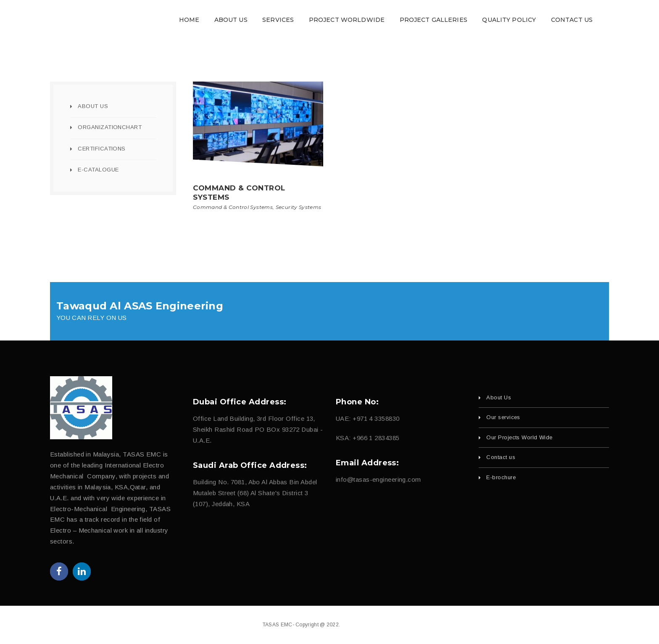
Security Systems (299, 207)
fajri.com (386, 625)
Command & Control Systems (233, 207)
